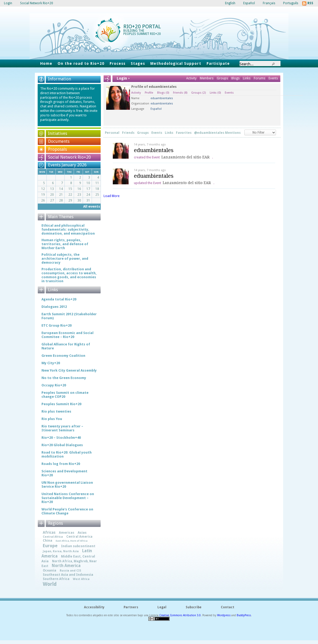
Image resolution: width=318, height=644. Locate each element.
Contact (228, 607)
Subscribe (194, 607)
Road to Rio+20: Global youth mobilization (67, 454)
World (50, 584)
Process (118, 63)
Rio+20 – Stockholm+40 (61, 438)
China (48, 541)
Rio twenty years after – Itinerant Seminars (62, 428)
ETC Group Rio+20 (57, 325)
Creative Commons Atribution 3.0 (180, 615)
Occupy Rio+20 (54, 385)
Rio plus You (52, 419)
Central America (79, 537)
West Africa (81, 579)
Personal (112, 133)
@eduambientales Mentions (217, 133)
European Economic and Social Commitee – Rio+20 (67, 335)
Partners (131, 607)
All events (92, 206)
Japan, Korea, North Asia (61, 551)
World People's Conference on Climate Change (67, 511)
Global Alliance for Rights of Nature (66, 346)
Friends (180, 93)
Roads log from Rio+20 (61, 464)
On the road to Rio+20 (81, 63)
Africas (49, 532)
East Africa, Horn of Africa (72, 541)
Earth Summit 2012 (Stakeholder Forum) (69, 316)
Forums (259, 78)
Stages (138, 63)
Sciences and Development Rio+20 (64, 473)
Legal (162, 607)
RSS (310, 3)
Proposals (57, 149)
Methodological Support (176, 63)
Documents (59, 141)
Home (46, 63)
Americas (67, 533)
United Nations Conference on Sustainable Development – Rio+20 (68, 498)
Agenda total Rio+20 (59, 299)
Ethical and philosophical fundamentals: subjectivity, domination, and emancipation (68, 229)
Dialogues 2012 (54, 307)
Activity (191, 78)
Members (207, 78)
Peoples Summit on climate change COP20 (65, 395)
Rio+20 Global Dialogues (62, 445)
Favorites (184, 133)
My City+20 (51, 363)
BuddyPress (244, 615)
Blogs (235, 78)
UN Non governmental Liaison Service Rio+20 (67, 485)
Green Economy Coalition (63, 356)
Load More (111, 196)
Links (247, 78)
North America (66, 566)
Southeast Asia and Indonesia (68, 575)
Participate (218, 63)
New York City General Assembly (69, 370)
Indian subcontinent (78, 546)
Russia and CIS (70, 571)
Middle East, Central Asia (68, 559)
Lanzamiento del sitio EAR (185, 157)
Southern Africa (56, 579)
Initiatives (58, 133)
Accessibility (94, 607)
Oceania (50, 570)
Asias (82, 533)
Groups (222, 78)
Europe (50, 546)
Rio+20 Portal (142, 26)
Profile (149, 93)
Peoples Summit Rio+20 (61, 404)
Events (273, 78)
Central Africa (53, 537)
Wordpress (224, 615)
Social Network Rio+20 (69, 157)
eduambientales (154, 150)
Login (8, 3)
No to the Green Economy (64, 378)
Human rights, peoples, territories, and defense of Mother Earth (65, 244)
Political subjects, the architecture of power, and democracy (65, 259)
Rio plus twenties (56, 411)
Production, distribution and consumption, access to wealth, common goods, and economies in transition (69, 275)
